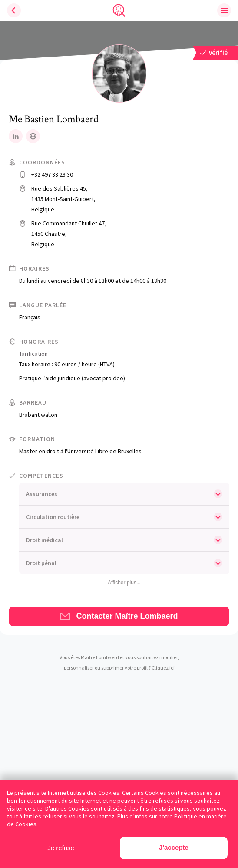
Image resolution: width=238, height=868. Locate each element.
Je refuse (61, 848)
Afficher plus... (124, 583)
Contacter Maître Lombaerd (119, 616)
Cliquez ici (163, 668)
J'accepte (174, 847)
